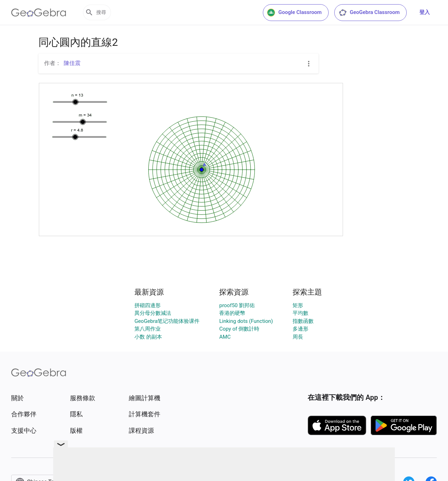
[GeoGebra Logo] (39, 13)
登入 (425, 12)
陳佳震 (72, 63)
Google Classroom (294, 13)
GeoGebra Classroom (369, 13)
